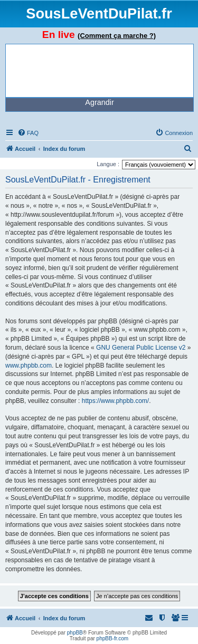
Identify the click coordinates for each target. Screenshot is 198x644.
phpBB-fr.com (113, 638)
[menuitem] (28, 133)
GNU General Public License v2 (141, 348)
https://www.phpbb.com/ (115, 401)
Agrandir (99, 102)
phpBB (75, 633)
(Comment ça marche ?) (117, 36)
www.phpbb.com (29, 366)
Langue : (108, 164)
